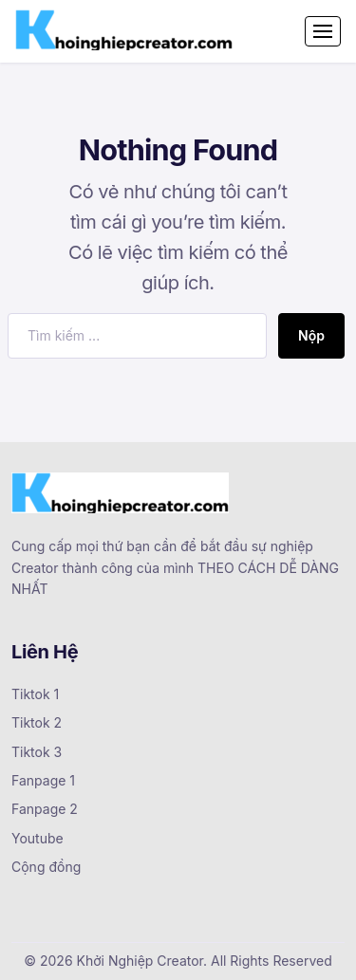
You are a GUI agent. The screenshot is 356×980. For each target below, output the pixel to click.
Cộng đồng (46, 867)
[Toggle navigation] (323, 31)
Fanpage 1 (43, 780)
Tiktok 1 (35, 694)
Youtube (37, 838)
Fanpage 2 (45, 809)
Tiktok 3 (37, 752)
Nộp (311, 335)
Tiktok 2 (37, 722)
